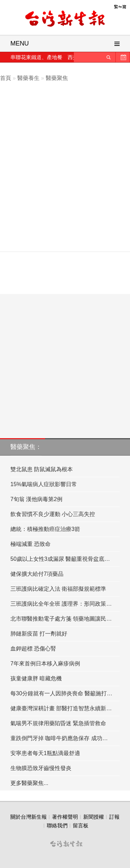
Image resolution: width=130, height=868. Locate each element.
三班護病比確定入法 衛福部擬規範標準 (58, 589)
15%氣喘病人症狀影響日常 (44, 484)
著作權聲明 (65, 817)
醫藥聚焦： (26, 447)
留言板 (81, 825)
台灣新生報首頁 (65, 19)
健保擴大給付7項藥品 (37, 574)
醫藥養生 (28, 78)
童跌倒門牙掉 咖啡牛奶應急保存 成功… (59, 738)
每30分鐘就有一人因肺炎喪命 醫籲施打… (61, 693)
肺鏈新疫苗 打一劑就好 (39, 634)
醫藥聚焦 (57, 78)
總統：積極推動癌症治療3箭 (45, 529)
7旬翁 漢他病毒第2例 (36, 499)
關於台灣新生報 (29, 817)
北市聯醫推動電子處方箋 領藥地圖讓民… (61, 619)
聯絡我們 (57, 825)
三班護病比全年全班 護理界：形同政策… (61, 604)
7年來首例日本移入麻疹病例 (45, 664)
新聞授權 (94, 817)
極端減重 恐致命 (31, 544)
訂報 (114, 817)
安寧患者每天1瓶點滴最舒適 (45, 753)
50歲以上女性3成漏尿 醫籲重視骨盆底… (60, 559)
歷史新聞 (123, 57)
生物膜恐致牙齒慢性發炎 (41, 768)
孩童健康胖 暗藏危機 (36, 678)
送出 (109, 57)
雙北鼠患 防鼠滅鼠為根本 (42, 469)
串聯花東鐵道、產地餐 (36, 57)
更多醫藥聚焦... (29, 783)
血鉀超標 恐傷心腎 (33, 649)
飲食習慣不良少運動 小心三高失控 (53, 514)
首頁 (6, 78)
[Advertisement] (65, 179)
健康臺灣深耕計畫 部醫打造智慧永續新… (61, 708)
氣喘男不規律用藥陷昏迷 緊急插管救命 (58, 723)
